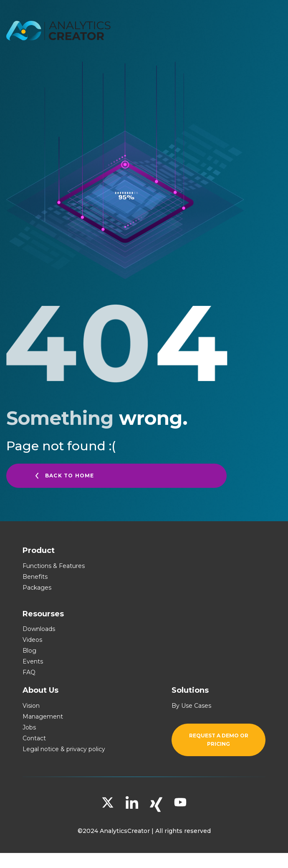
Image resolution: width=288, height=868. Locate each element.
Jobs (29, 727)
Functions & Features (54, 566)
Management (43, 717)
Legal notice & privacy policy (64, 749)
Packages (37, 588)
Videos (32, 640)
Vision (31, 706)
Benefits (35, 577)
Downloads (39, 629)
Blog (29, 651)
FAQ (29, 672)
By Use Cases (191, 706)
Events (33, 661)
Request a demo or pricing (219, 740)
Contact (34, 738)
